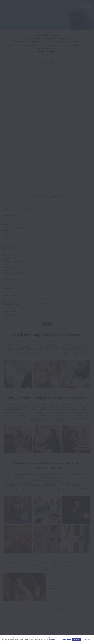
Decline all (87, 640)
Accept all (77, 640)
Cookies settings (67, 640)
